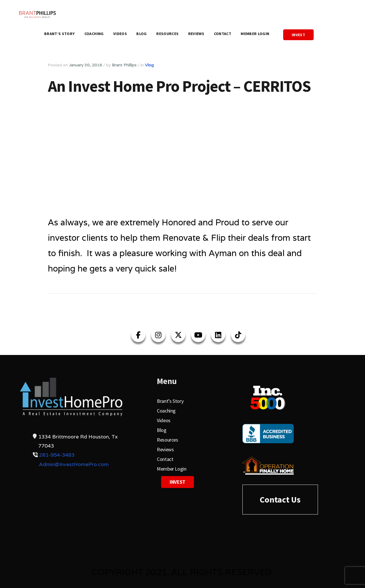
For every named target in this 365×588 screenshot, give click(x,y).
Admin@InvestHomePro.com (74, 464)
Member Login (255, 34)
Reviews (196, 34)
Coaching (94, 34)
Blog (141, 34)
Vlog (149, 65)
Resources (167, 34)
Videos (120, 34)
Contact (223, 34)
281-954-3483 (57, 455)
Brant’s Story (60, 34)
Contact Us (280, 499)
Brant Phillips (124, 65)
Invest (298, 35)
